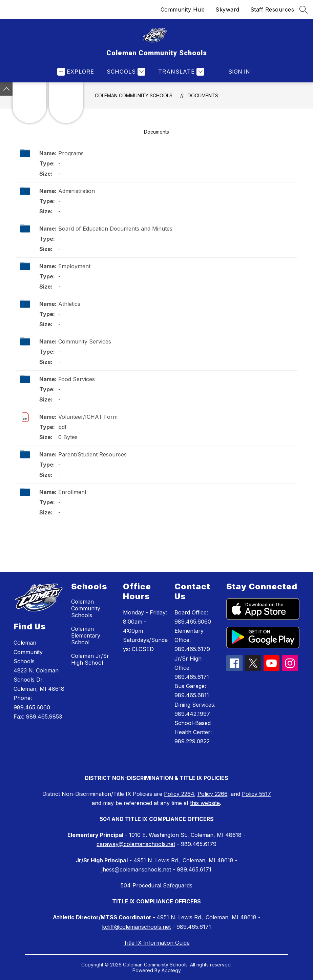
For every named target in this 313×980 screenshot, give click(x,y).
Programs (71, 153)
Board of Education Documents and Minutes (115, 229)
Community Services (85, 341)
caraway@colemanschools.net (136, 844)
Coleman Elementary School (86, 635)
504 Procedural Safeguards (156, 885)
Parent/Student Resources (92, 454)
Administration (77, 191)
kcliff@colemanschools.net (136, 927)
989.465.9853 (44, 717)
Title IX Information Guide (157, 943)
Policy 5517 (256, 794)
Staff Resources (272, 9)
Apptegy (171, 970)
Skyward (227, 9)
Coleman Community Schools (134, 95)
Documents (203, 95)
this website (205, 803)
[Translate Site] (180, 72)
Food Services (77, 379)
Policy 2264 (179, 794)
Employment (74, 266)
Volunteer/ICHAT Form (88, 417)
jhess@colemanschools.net (136, 869)
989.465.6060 (32, 707)
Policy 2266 (212, 794)
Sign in (239, 72)
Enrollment (72, 492)
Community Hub (183, 9)
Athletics (69, 304)
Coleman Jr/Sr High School (90, 659)
